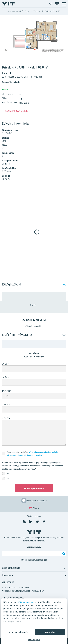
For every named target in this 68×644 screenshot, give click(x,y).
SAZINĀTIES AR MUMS (16, 111)
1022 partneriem (26, 602)
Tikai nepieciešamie (18, 632)
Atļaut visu (50, 632)
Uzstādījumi (34, 640)
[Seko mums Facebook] (44, 522)
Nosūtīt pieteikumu (34, 488)
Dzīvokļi (34, 305)
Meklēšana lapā (34, 547)
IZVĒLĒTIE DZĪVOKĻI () (17, 335)
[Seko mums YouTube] (24, 522)
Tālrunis (6, 391)
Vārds (5, 364)
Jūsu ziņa (6, 418)
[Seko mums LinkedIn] (31, 522)
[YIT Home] (8, 4)
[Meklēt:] (63, 554)
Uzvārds (6, 377)
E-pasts (5, 405)
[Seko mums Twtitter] (37, 522)
